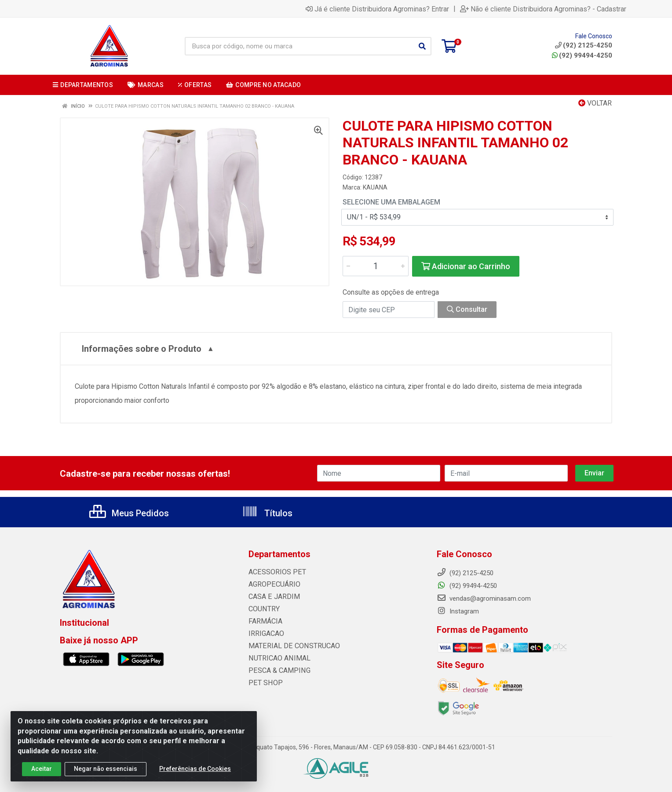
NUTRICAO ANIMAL (277, 658)
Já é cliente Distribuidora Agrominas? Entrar (377, 9)
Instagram (458, 611)
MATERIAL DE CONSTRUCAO (290, 646)
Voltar (595, 103)
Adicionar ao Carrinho (466, 266)
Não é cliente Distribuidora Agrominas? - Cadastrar (543, 9)
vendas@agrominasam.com (484, 599)
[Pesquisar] (422, 46)
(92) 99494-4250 (582, 55)
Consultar (467, 309)
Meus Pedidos (129, 513)
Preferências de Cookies (195, 771)
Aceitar (42, 771)
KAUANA (375, 187)
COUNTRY (263, 609)
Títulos (267, 513)
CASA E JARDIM (272, 597)
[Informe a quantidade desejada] (376, 266)
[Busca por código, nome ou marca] (299, 46)
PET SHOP (263, 683)
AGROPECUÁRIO (272, 584)
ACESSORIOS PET (274, 572)
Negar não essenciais (106, 771)
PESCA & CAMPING (277, 671)
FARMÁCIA (264, 621)
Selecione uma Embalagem (391, 202)
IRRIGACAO (265, 634)
